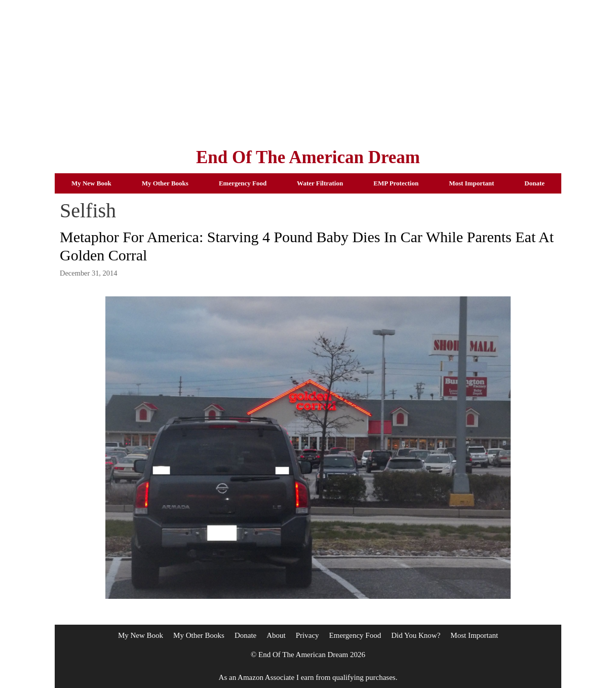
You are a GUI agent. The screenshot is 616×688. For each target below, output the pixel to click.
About (276, 635)
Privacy (307, 635)
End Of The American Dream (308, 157)
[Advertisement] (308, 71)
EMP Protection (396, 183)
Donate (534, 183)
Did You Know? (416, 635)
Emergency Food (243, 183)
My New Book (91, 183)
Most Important (471, 183)
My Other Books (165, 183)
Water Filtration (320, 183)
